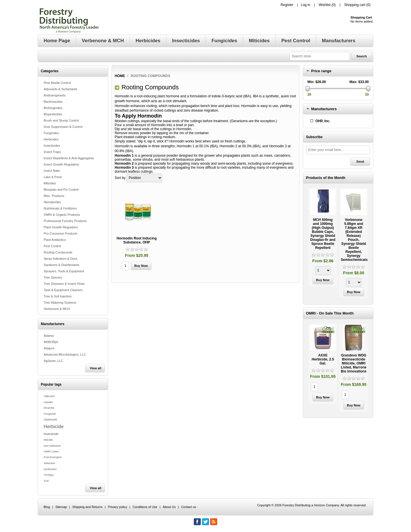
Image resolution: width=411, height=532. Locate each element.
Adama (49, 336)
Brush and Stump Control (61, 120)
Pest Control (52, 246)
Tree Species (53, 277)
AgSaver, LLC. (54, 361)
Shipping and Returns (87, 507)
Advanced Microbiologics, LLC (65, 354)
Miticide (48, 440)
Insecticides (52, 146)
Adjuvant (49, 396)
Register (287, 5)
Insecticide (51, 434)
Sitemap (61, 507)
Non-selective (52, 446)
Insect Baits (52, 171)
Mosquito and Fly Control (61, 190)
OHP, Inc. (323, 121)
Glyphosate (50, 420)
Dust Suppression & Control (63, 127)
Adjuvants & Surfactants (60, 89)
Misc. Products (54, 196)
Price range (321, 71)
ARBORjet (51, 342)
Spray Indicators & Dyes (61, 259)
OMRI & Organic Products (62, 215)
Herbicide (54, 426)
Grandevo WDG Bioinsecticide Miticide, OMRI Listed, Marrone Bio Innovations (354, 363)
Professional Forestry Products (65, 221)
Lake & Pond (53, 177)
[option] (323, 238)
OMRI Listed (51, 452)
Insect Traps (52, 152)
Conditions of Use (145, 507)
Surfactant (50, 469)
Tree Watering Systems (60, 303)
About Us (169, 507)
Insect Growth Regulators (61, 164)
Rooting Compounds (58, 252)
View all (96, 368)
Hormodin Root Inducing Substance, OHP (137, 240)
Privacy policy (117, 507)
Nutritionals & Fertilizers (60, 208)
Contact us (189, 507)
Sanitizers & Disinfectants (62, 265)
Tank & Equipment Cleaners (63, 290)
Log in (306, 5)
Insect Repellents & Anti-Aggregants (69, 158)
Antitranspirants (55, 95)
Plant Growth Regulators (61, 227)
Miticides (50, 183)
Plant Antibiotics (55, 240)
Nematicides (52, 202)
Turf (46, 481)
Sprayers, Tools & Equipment (64, 271)
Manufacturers (324, 109)
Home (120, 76)
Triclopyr (49, 475)
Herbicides (51, 139)
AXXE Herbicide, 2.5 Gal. (323, 359)
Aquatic (48, 402)
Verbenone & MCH (57, 309)
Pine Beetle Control (57, 83)
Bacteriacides (53, 102)
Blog (47, 507)
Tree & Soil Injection (58, 296)
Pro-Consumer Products (61, 233)
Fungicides (51, 133)
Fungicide (50, 414)
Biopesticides (53, 114)
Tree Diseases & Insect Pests (64, 284)
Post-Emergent (53, 457)
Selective (49, 463)
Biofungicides (53, 108)
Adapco (49, 348)
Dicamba (49, 408)
